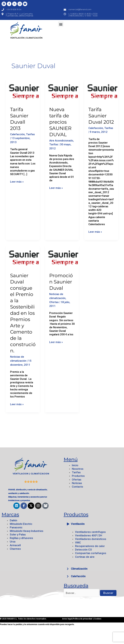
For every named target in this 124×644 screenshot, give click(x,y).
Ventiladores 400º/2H (89, 535)
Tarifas (30, 134)
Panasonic (16, 527)
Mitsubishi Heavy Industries (27, 531)
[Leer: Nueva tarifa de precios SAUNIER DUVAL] (62, 90)
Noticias (77, 483)
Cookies (98, 619)
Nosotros (78, 469)
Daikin (13, 520)
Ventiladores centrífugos (90, 532)
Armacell (15, 545)
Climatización (79, 569)
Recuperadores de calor (90, 546)
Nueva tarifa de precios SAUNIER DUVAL (60, 122)
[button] (61, 24)
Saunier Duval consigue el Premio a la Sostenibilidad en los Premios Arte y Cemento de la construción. (23, 313)
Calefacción (17, 134)
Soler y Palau (18, 534)
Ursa (13, 542)
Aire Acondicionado (61, 141)
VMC (78, 543)
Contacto (77, 487)
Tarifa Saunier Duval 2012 (101, 116)
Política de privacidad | (84, 619)
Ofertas (54, 302)
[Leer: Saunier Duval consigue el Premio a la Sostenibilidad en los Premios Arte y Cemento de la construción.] (23, 257)
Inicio (75, 465)
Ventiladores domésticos (91, 539)
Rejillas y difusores (21, 538)
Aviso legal (67, 619)
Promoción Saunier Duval (61, 282)
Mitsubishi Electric (21, 524)
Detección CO (83, 550)
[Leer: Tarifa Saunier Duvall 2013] (23, 90)
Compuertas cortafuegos (91, 553)
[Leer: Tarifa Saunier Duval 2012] (101, 90)
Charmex (15, 549)
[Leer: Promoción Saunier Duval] (62, 257)
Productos (78, 476)
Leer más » (17, 182)
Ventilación (78, 524)
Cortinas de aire (85, 557)
